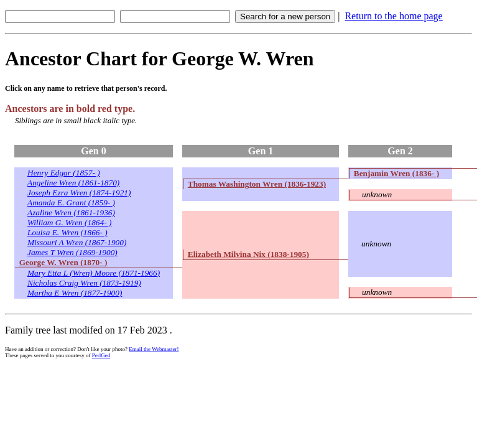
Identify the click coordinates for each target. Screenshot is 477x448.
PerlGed (101, 355)
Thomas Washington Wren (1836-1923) (257, 184)
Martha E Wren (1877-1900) (75, 293)
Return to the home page (393, 16)
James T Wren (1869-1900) (72, 252)
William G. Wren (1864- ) (69, 222)
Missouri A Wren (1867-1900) (77, 242)
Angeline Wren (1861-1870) (73, 183)
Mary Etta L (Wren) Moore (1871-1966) (94, 273)
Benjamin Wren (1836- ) (396, 173)
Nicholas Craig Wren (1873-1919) (84, 283)
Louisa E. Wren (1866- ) (67, 232)
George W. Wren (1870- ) (63, 262)
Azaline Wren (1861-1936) (71, 212)
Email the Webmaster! (154, 349)
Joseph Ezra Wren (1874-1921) (79, 193)
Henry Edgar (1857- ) (64, 173)
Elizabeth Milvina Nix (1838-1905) (248, 254)
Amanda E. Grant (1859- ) (71, 203)
